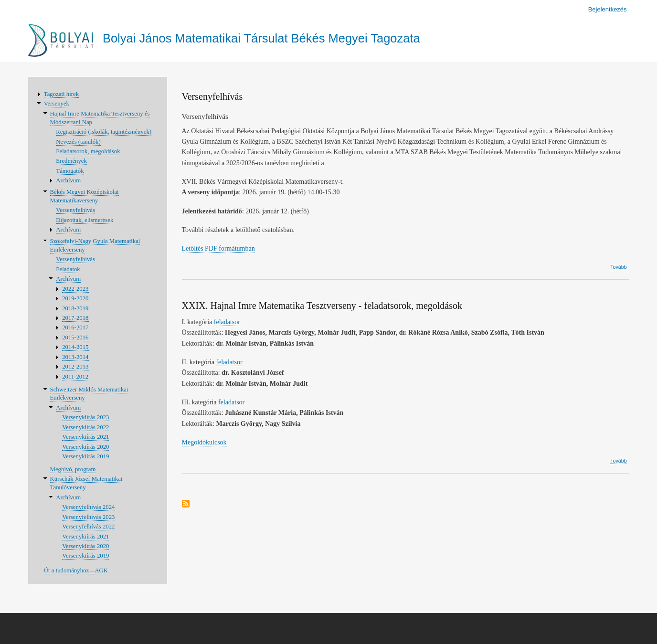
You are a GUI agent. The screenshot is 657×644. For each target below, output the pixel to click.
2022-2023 (75, 289)
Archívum (68, 180)
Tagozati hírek (61, 94)
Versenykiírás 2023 (85, 417)
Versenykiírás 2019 (85, 456)
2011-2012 (75, 377)
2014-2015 (75, 347)
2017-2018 (75, 318)
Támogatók (70, 171)
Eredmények (71, 161)
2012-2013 (75, 367)
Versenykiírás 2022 (85, 427)
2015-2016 (75, 338)
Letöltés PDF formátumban (218, 248)
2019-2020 (75, 298)
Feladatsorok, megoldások (88, 151)
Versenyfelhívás (75, 210)
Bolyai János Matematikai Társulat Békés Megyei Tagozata (261, 38)
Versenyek (57, 104)
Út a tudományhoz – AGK (76, 570)
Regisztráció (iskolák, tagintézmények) (104, 132)
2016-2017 (75, 327)
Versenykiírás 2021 (85, 437)
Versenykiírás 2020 (85, 447)
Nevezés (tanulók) (78, 142)
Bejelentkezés (608, 9)
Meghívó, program (73, 469)
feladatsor (227, 322)
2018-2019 (75, 308)
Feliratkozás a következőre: (186, 504)
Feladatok (68, 269)
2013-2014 (75, 357)
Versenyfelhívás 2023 (88, 517)
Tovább (618, 267)
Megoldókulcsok (204, 442)
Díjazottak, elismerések (85, 220)
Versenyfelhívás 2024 (88, 507)
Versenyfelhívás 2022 (88, 527)
